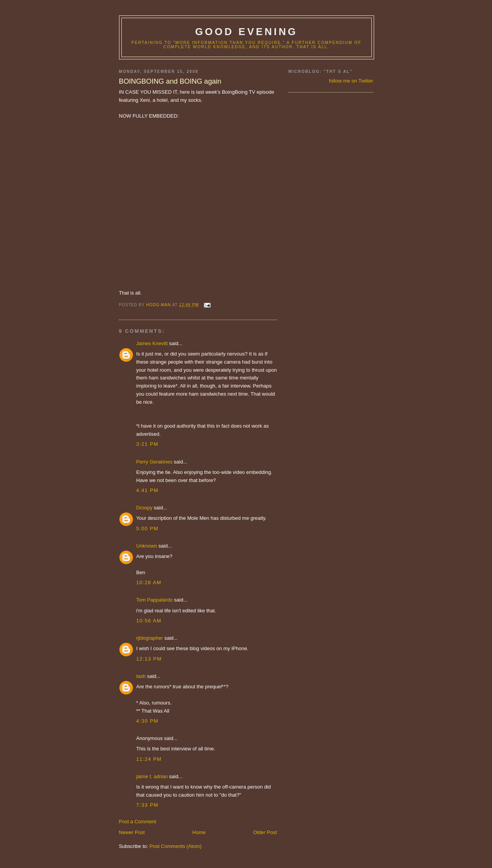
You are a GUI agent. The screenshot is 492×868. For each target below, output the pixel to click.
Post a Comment (138, 822)
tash (141, 676)
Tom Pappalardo (155, 600)
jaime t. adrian (152, 776)
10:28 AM (149, 582)
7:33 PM (148, 805)
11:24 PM (149, 759)
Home (199, 832)
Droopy (144, 508)
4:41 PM (148, 490)
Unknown (147, 546)
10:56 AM (149, 621)
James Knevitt (152, 343)
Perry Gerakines (154, 462)
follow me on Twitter (351, 81)
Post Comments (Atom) (175, 846)
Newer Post (132, 832)
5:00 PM (148, 528)
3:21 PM (148, 444)
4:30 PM (148, 721)
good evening (246, 32)
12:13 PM (149, 659)
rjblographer (150, 638)
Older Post (265, 832)
